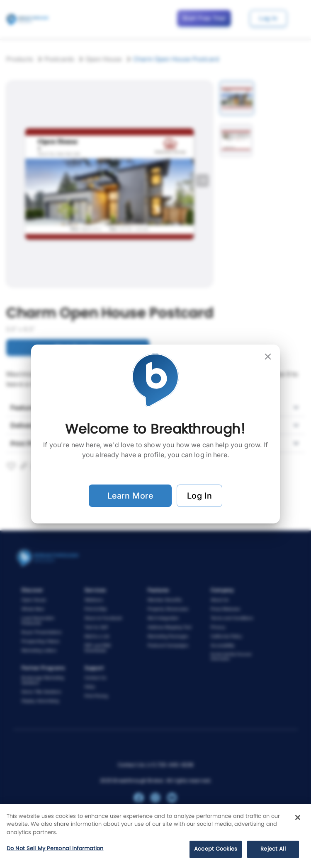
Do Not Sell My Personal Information (55, 849)
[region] (155, 836)
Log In (199, 496)
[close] (268, 357)
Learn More (130, 496)
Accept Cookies (216, 849)
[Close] (298, 817)
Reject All (273, 849)
